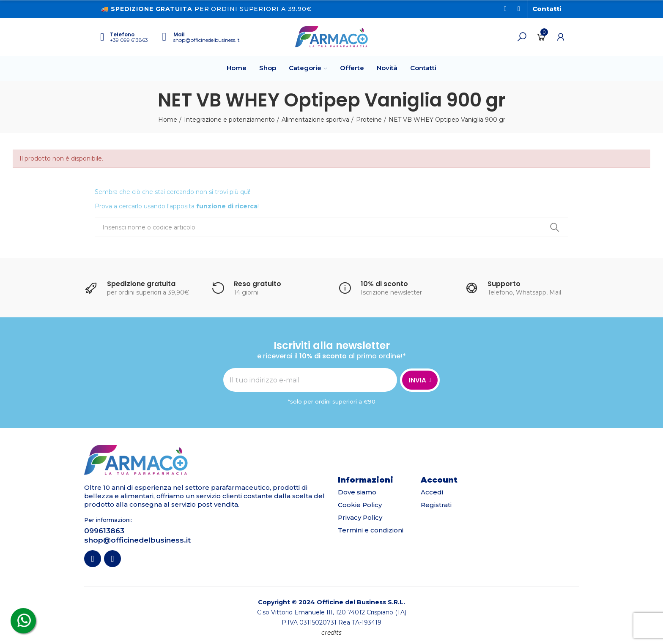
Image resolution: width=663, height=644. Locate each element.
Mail (179, 34)
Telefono (122, 34)
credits (331, 633)
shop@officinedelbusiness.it (207, 40)
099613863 (104, 531)
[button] (547, 9)
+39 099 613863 (129, 40)
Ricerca (555, 227)
